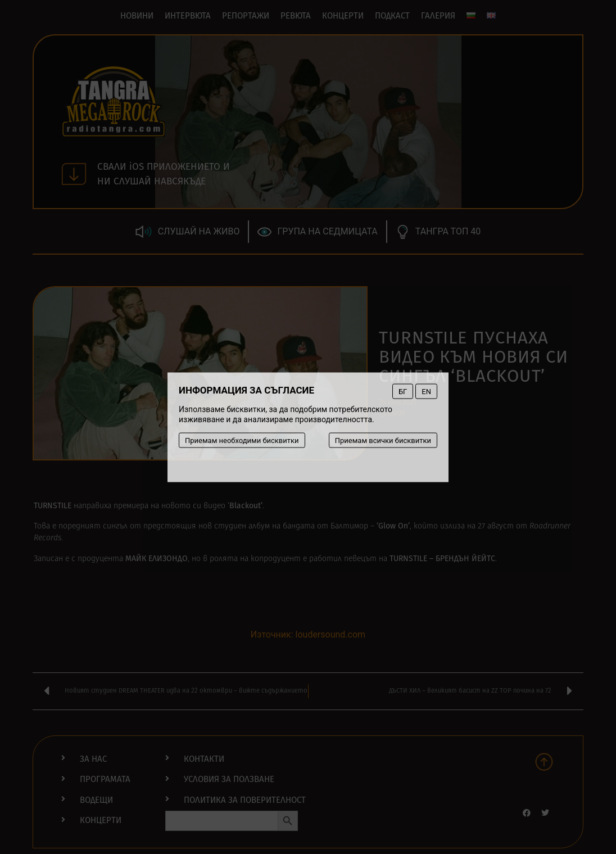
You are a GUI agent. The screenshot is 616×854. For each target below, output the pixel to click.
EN (426, 391)
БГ (403, 391)
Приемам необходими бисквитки (242, 440)
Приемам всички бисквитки (383, 440)
